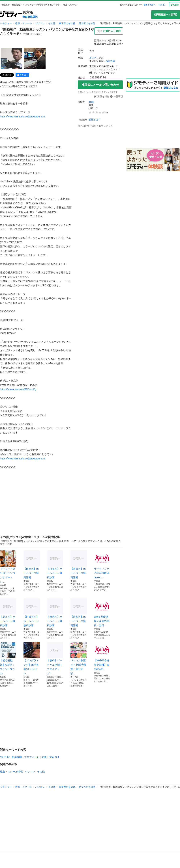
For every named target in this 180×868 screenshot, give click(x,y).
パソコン (40, 23)
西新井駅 (110, 61)
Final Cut (54, 757)
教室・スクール (24, 23)
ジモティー (6, 23)
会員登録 (175, 5)
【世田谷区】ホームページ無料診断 (32, 613)
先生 (44, 757)
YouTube (5, 757)
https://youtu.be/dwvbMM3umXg (18, 389)
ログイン (162, 5)
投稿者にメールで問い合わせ (100, 85)
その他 (52, 23)
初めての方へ (149, 5)
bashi (91, 102)
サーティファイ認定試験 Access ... (102, 565)
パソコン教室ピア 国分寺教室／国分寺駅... (79, 658)
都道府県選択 (30, 17)
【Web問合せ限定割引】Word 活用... (102, 656)
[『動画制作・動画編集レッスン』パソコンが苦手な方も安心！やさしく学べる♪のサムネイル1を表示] (12, 58)
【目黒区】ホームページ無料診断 (32, 565)
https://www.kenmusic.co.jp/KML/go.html (23, 117)
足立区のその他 (87, 23)
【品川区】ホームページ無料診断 (8, 613)
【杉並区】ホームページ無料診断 (55, 565)
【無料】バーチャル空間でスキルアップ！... (55, 658)
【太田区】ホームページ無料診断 (79, 565)
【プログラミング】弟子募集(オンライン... (32, 658)
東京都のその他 (67, 23)
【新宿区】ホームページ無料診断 (55, 613)
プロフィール (32, 757)
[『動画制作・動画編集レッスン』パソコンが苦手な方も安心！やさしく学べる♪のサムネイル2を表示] (35, 58)
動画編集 (17, 757)
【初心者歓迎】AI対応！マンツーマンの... (8, 658)
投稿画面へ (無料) (166, 15)
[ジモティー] (11, 15)
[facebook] (22, 75)
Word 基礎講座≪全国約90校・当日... (102, 613)
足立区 (93, 58)
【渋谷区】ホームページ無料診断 (79, 613)
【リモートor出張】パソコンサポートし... (8, 567)
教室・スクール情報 (11, 771)
